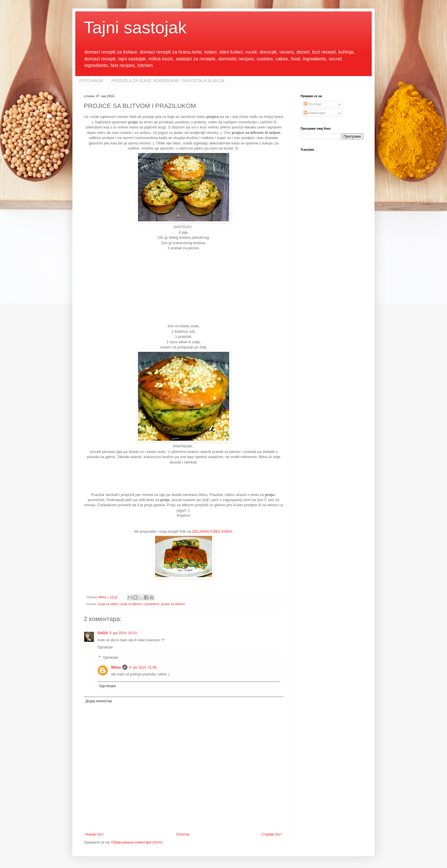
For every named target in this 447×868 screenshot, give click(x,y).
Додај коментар (99, 701)
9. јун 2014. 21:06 (143, 667)
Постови (312, 104)
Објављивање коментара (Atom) (137, 842)
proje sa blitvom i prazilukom (140, 604)
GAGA (103, 633)
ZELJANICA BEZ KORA (212, 531)
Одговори (105, 647)
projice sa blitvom (173, 604)
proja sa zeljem (108, 604)
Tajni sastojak (135, 27)
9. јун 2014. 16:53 (123, 633)
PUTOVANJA (91, 81)
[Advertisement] (184, 287)
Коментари (314, 113)
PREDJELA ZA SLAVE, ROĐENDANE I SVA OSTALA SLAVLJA (168, 81)
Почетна (183, 834)
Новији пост (95, 834)
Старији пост (272, 834)
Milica (116, 667)
